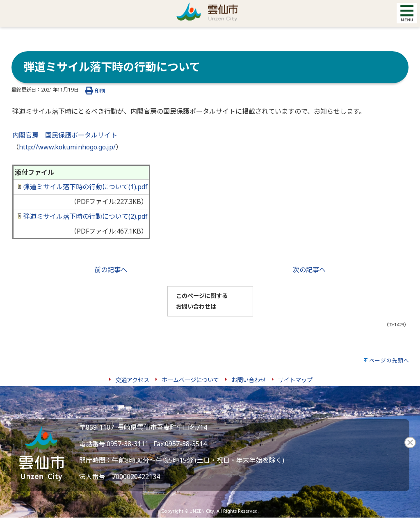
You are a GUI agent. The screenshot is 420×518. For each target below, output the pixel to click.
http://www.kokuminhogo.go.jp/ (67, 147)
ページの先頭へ (389, 360)
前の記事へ (111, 270)
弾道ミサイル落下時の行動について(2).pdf (83, 216)
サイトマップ (295, 380)
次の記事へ (309, 270)
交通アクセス (132, 380)
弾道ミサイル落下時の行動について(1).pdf (83, 187)
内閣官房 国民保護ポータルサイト (65, 135)
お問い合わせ (249, 380)
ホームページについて (190, 380)
